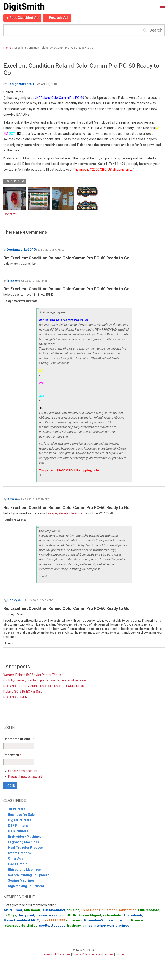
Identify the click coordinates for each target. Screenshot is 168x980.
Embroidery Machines (25, 837)
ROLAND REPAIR (15, 697)
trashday (74, 926)
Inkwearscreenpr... (51, 915)
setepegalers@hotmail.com (66, 513)
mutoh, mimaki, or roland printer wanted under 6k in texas (45, 680)
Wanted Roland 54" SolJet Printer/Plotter (33, 675)
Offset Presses (19, 853)
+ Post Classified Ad (22, 18)
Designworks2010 (22, 84)
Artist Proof (13, 910)
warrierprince (118, 926)
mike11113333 (53, 920)
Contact (10, 214)
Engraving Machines (23, 842)
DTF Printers (18, 826)
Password (12, 755)
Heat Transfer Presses (25, 848)
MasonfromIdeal (17, 920)
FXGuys (10, 915)
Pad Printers (18, 864)
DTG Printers (18, 831)
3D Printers (17, 809)
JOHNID (73, 915)
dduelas (73, 910)
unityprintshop (94, 926)
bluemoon (32, 910)
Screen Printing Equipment (28, 875)
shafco (32, 926)
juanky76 (14, 600)
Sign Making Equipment (26, 886)
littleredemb (132, 915)
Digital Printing (15, 181)
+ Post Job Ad (57, 18)
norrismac (74, 920)
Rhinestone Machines (24, 870)
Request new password (25, 777)
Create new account (23, 771)
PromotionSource (99, 920)
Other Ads (16, 859)
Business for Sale (21, 815)
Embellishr (89, 910)
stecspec (58, 926)
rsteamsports (14, 926)
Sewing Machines (21, 880)
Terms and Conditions (56, 954)
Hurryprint (26, 915)
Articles (97, 954)
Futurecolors (149, 910)
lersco (12, 280)
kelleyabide (112, 915)
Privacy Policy (81, 954)
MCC (35, 920)
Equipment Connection (118, 910)
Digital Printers (20, 820)
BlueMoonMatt (53, 910)
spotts (44, 926)
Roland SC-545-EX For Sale (23, 692)
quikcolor (122, 920)
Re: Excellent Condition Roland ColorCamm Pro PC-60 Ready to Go (66, 258)
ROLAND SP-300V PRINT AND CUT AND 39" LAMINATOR (44, 686)
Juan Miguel (91, 915)
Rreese (137, 920)
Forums (109, 954)
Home (7, 48)
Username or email (19, 739)
